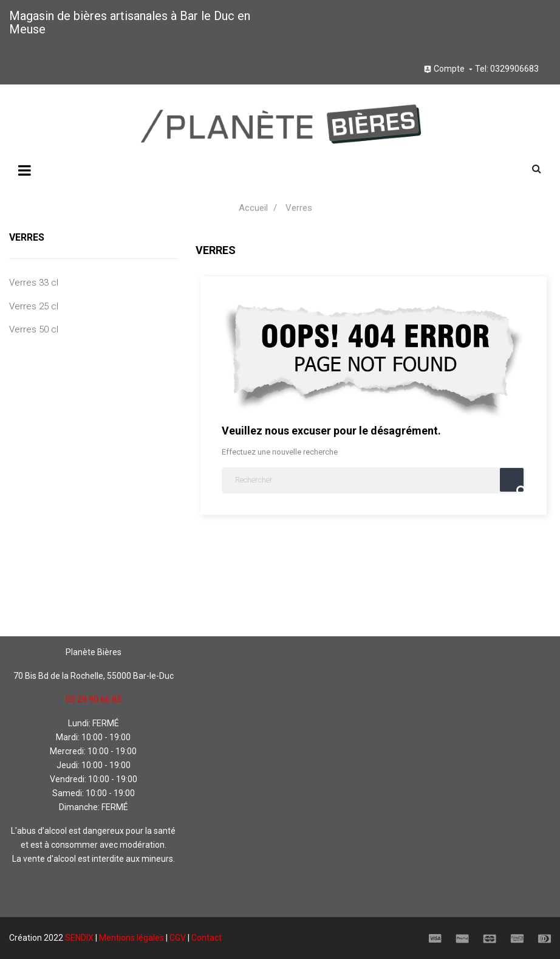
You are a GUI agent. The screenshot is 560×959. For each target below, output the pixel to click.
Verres (27, 237)
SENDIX (79, 938)
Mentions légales (131, 938)
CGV (178, 938)
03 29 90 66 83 (94, 699)
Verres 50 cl (34, 329)
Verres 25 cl (34, 306)
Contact (207, 938)
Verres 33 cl (34, 283)
